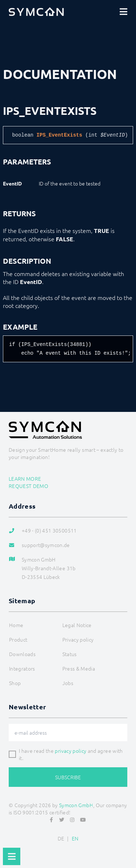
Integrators (22, 668)
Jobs (68, 683)
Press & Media (79, 668)
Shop (15, 683)
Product (18, 639)
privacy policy (71, 751)
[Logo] (36, 12)
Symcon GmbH (76, 805)
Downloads (22, 654)
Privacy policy (78, 639)
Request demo (28, 486)
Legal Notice (77, 625)
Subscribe (68, 777)
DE (61, 838)
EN (75, 838)
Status (70, 654)
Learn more (25, 479)
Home (16, 625)
